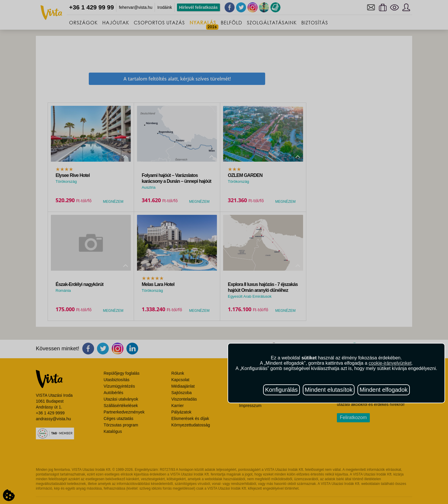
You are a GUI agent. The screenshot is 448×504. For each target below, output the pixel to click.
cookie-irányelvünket (390, 363)
